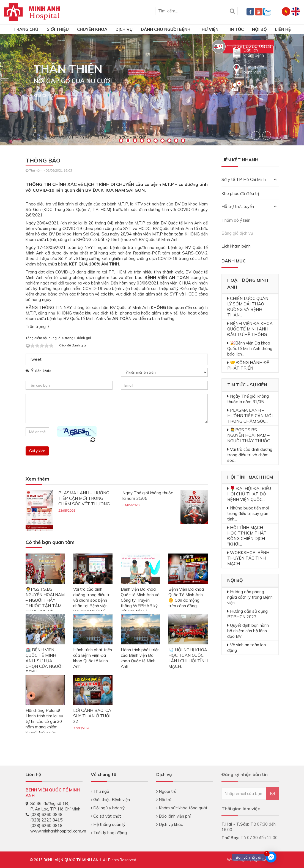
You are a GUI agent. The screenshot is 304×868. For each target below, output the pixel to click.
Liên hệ (283, 29)
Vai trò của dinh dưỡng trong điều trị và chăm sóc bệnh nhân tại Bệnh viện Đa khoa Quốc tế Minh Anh (92, 603)
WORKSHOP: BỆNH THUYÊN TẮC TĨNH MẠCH (248, 558)
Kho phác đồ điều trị (240, 193)
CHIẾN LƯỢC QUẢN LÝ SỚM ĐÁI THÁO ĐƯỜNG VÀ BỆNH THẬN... (248, 307)
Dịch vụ (124, 29)
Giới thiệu (58, 29)
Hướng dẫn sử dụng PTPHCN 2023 (247, 614)
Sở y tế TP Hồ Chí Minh (249, 179)
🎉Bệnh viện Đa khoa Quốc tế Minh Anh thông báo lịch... (250, 348)
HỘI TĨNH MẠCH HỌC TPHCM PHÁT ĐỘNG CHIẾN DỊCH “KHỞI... (247, 536)
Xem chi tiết (46, 96)
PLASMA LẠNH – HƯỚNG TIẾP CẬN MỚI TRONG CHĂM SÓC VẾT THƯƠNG (84, 498)
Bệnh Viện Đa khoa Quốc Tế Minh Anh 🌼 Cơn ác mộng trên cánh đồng (186, 597)
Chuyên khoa (92, 29)
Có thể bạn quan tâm (50, 542)
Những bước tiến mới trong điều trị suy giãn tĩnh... (248, 513)
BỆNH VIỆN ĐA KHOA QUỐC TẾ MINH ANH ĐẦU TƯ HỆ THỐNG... (250, 329)
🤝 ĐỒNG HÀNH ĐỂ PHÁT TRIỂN (248, 365)
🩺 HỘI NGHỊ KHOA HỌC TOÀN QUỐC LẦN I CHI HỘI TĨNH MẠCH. (188, 658)
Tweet (35, 359)
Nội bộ (259, 29)
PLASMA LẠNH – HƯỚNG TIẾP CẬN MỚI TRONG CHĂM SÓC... (250, 416)
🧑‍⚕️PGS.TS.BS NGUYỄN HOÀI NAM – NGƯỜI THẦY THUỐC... (250, 435)
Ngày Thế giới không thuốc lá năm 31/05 (248, 399)
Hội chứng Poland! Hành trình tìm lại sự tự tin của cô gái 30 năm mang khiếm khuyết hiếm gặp (44, 721)
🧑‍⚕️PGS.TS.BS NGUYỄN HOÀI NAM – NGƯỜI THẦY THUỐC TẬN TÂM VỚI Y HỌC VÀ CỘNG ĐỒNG (45, 603)
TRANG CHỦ (26, 29)
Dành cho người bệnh (166, 29)
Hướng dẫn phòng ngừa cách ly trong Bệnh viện (250, 597)
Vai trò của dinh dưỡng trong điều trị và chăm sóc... (250, 455)
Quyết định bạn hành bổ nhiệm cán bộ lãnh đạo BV (248, 631)
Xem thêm (37, 479)
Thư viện (209, 29)
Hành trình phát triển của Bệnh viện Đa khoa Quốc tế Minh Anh (93, 658)
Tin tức (235, 29)
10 (183, 141)
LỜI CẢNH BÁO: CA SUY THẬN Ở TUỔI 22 (92, 716)
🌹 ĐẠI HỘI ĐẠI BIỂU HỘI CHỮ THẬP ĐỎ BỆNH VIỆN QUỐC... (249, 494)
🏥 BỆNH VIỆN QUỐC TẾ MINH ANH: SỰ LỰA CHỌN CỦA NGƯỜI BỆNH (44, 661)
